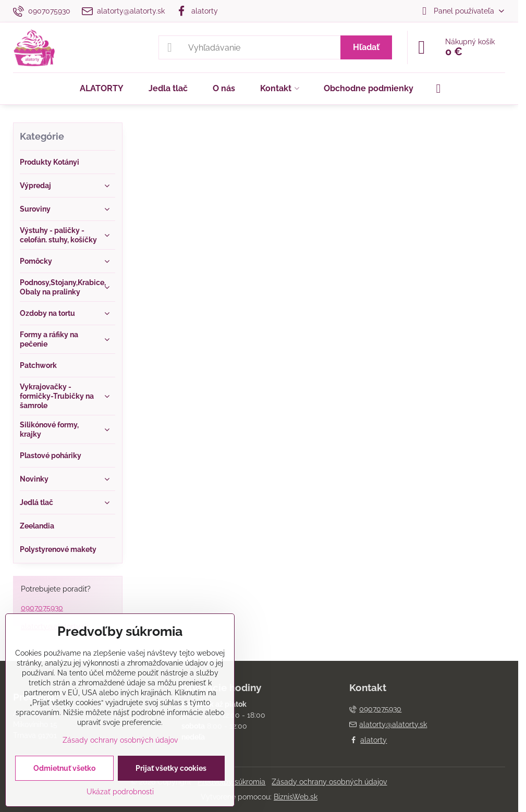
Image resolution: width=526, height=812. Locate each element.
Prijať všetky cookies (171, 768)
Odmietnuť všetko (64, 768)
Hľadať (366, 47)
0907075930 (42, 608)
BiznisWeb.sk (296, 797)
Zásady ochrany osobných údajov (329, 782)
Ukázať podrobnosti (120, 792)
